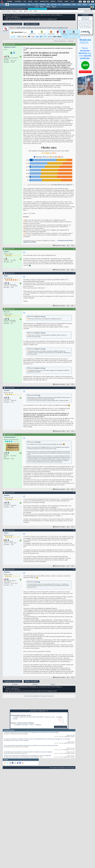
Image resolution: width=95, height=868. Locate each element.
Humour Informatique (12, 17)
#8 (74, 530)
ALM (37, 4)
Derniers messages (6, 11)
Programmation (66, 4)
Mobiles (85, 4)
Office (79, 4)
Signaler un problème (32, 24)
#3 (74, 273)
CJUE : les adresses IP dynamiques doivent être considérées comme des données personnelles (31, 746)
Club (72, 2)
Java (48, 4)
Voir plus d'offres (61, 727)
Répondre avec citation (59, 245)
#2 (74, 249)
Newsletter (44, 2)
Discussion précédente (32, 696)
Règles (35, 11)
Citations (48, 7)
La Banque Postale (21, 725)
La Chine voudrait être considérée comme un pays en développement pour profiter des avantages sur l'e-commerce (37, 739)
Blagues (54, 7)
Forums (9, 2)
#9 (74, 569)
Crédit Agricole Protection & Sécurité (29, 717)
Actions (14, 11)
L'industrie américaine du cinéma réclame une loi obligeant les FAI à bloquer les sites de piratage (31, 733)
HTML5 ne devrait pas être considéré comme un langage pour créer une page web (27, 756)
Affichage (71, 41)
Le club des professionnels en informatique (24, 15)
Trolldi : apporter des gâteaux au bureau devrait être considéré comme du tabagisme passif (42, 28)
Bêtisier (42, 7)
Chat (36, 2)
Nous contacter (54, 768)
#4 (74, 309)
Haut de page (71, 768)
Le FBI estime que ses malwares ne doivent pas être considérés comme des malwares (28, 752)
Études (60, 2)
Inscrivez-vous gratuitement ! (37, 9)
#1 (74, 44)
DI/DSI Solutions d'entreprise (18, 4)
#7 (74, 493)
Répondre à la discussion (12, 24)
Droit (66, 2)
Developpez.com (62, 768)
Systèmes (91, 4)
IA (33, 4)
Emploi (53, 2)
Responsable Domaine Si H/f (21, 715)
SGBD (74, 4)
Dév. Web (54, 4)
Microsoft (43, 4)
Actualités (15, 684)
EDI (59, 4)
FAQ (25, 2)
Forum (37, 7)
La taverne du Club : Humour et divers (50, 15)
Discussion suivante (47, 696)
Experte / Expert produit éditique (22, 723)
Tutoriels (18, 2)
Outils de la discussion (60, 41)
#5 (74, 388)
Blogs (30, 2)
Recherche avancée (89, 11)
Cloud (29, 4)
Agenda (26, 11)
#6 (74, 434)
